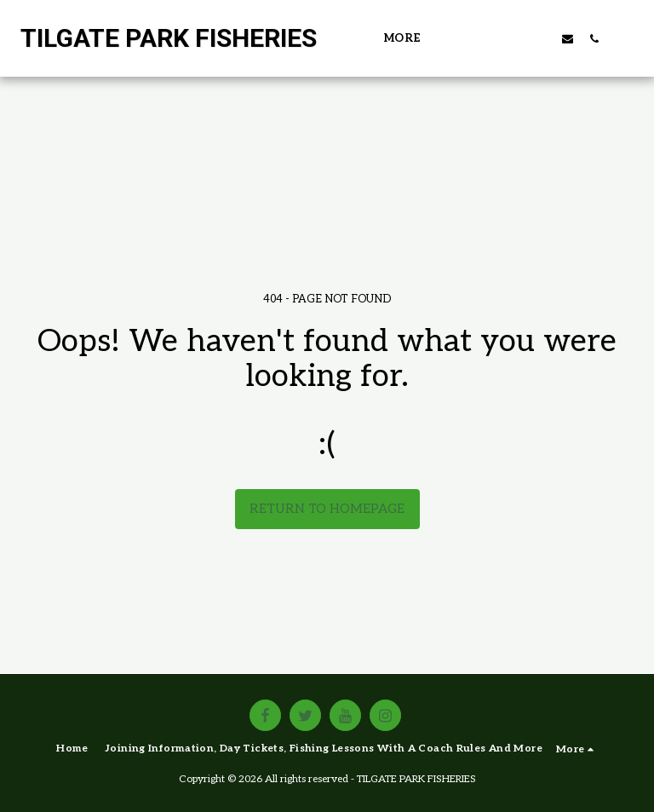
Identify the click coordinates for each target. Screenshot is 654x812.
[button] (488, 38)
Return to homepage (327, 509)
